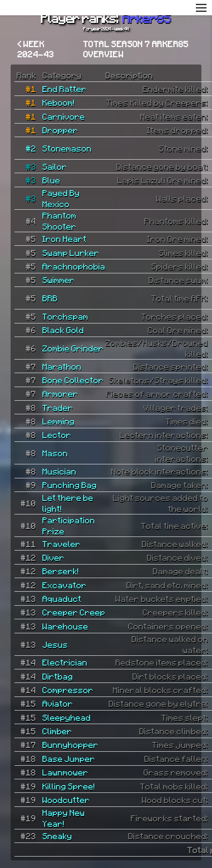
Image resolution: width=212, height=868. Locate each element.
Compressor (68, 690)
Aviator (58, 703)
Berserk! (61, 571)
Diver (54, 557)
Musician (59, 471)
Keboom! (59, 102)
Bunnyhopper (71, 744)
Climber (57, 731)
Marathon (62, 366)
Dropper (60, 130)
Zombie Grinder (73, 348)
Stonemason (67, 148)
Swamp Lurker (71, 253)
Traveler (62, 544)
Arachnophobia (74, 266)
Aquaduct (62, 598)
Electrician (65, 662)
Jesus (55, 644)
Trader (58, 407)
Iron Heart (65, 239)
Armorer (60, 393)
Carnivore (64, 116)
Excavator (65, 585)
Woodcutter (66, 800)
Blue (51, 180)
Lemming (59, 421)
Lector (57, 435)
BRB (50, 298)
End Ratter (65, 89)
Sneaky (57, 836)
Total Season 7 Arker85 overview (136, 49)
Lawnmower (65, 772)
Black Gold (63, 330)
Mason (55, 453)
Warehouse (65, 626)
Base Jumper (69, 758)
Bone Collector (73, 380)
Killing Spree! (69, 786)
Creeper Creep (74, 612)
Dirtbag (58, 676)
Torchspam (65, 316)
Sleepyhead (67, 717)
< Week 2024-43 (36, 49)
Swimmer (59, 280)
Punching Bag (70, 485)
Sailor (55, 166)
